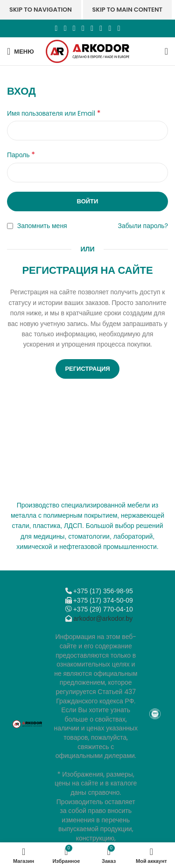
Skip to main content (127, 10)
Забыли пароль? (143, 226)
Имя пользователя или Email (54, 113)
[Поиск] (166, 51)
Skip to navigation (41, 10)
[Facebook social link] (56, 28)
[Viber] (119, 28)
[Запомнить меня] (10, 226)
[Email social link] (74, 28)
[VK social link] (101, 28)
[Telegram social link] (110, 28)
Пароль (21, 155)
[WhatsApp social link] (92, 28)
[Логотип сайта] (87, 51)
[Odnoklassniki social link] (83, 28)
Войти (88, 201)
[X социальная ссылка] (65, 28)
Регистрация (87, 369)
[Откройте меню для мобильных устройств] (21, 51)
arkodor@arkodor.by (103, 618)
